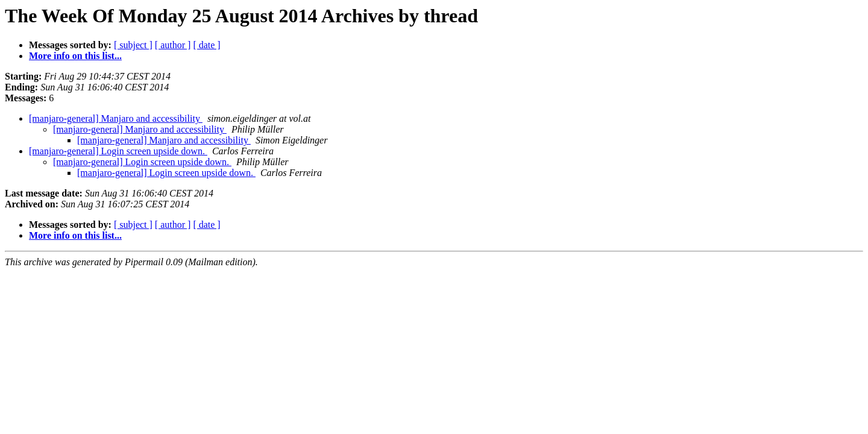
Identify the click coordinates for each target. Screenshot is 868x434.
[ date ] (206, 45)
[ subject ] (133, 45)
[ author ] (173, 45)
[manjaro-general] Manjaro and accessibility (116, 118)
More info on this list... (75, 56)
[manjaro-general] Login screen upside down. (118, 151)
